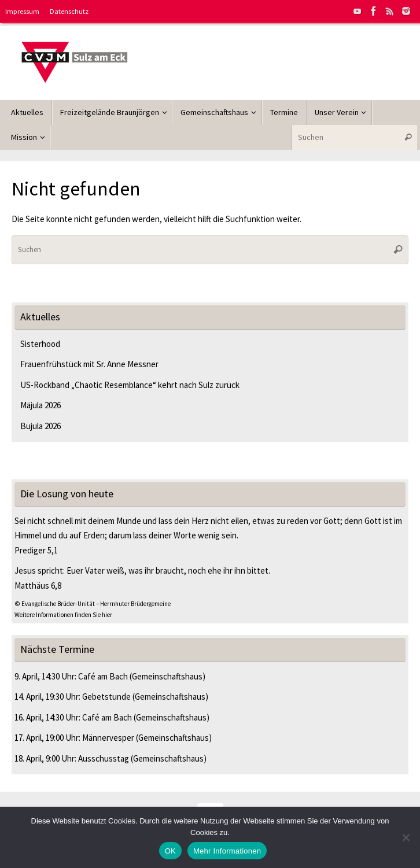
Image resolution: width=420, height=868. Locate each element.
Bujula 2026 (40, 426)
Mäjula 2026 (40, 405)
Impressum (22, 11)
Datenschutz (69, 11)
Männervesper (108, 738)
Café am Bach (103, 676)
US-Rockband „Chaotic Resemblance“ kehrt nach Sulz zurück (130, 385)
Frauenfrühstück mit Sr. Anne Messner (90, 364)
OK (170, 851)
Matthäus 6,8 (38, 586)
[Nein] (406, 837)
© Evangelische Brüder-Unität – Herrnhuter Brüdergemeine (93, 604)
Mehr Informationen (227, 851)
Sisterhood (40, 344)
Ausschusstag (104, 758)
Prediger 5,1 (36, 550)
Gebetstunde (106, 697)
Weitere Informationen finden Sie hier (63, 615)
